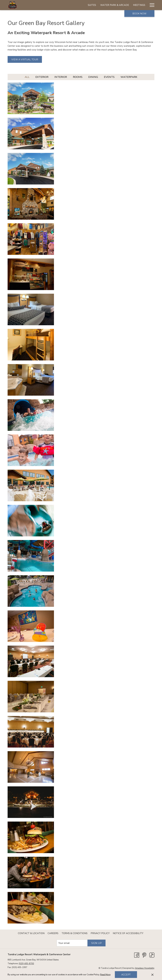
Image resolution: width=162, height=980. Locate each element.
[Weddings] (105, 5)
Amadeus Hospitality (145, 968)
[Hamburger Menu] (151, 5)
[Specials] (140, 5)
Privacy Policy (100, 933)
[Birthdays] (123, 5)
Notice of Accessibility (128, 933)
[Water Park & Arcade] (64, 5)
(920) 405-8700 (26, 964)
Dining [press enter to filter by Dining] (93, 77)
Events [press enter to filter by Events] (109, 77)
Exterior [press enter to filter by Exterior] (42, 77)
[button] (31, 98)
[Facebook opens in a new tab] (137, 955)
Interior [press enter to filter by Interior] (61, 77)
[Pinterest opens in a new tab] (144, 955)
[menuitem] (31, 933)
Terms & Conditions (75, 933)
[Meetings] (88, 5)
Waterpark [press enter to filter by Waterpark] (129, 77)
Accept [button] (126, 975)
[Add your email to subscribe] (72, 943)
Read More (105, 975)
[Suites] (41, 5)
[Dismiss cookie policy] (152, 975)
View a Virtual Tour (25, 59)
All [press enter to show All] (27, 77)
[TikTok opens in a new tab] (152, 955)
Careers (53, 933)
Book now (139, 14)
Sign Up (97, 943)
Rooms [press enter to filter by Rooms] (78, 77)
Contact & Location (31, 933)
